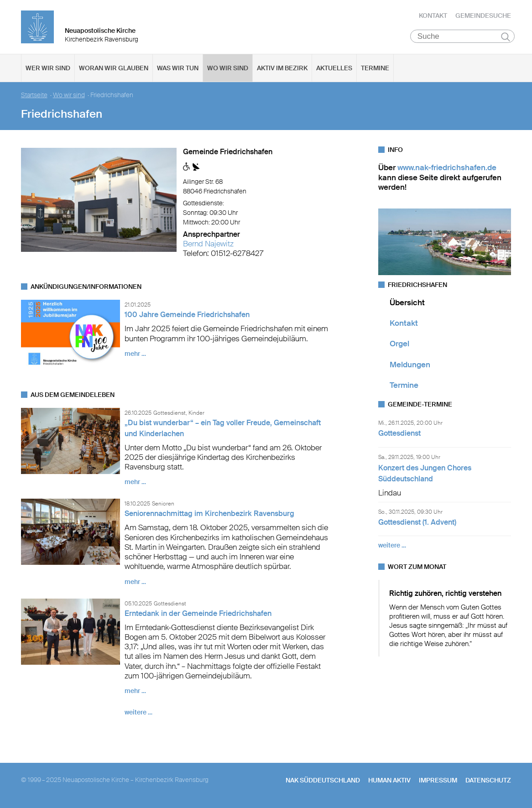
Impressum (438, 781)
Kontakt (433, 16)
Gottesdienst (399, 434)
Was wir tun (178, 69)
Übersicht (407, 303)
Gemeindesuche (483, 16)
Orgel (399, 344)
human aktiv (389, 781)
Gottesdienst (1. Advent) (417, 523)
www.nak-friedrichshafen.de (447, 168)
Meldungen (410, 365)
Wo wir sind (228, 69)
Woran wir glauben (114, 69)
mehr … (135, 354)
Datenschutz (488, 781)
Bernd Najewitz (208, 245)
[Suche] (462, 37)
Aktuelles (334, 69)
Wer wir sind (48, 69)
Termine (375, 69)
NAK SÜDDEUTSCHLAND (323, 781)
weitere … (138, 713)
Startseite (34, 96)
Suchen (506, 37)
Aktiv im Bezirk (282, 69)
